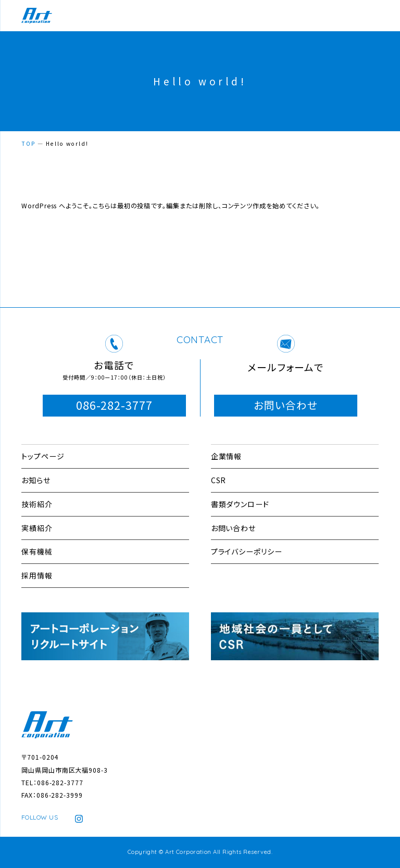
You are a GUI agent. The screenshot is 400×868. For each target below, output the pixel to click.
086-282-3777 (114, 405)
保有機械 (37, 551)
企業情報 (227, 456)
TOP (28, 143)
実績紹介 (37, 528)
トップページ (43, 456)
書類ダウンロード (240, 504)
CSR (219, 480)
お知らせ (36, 480)
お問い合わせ (286, 405)
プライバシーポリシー (247, 551)
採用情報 (37, 575)
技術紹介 (37, 504)
